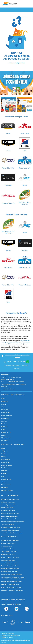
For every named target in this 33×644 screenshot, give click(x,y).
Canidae (4, 454)
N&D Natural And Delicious (25, 203)
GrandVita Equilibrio (7, 490)
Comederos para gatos (8, 560)
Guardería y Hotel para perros (10, 584)
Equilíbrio (8, 185)
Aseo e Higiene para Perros (9, 505)
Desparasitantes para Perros (10, 516)
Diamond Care (6, 413)
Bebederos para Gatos (8, 554)
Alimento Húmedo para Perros (10, 499)
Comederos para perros (8, 510)
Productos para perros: (10, 495)
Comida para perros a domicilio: (13, 395)
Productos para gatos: (10, 537)
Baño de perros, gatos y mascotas (11, 587)
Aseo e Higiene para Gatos (9, 552)
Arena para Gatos (7, 546)
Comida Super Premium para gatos (12, 574)
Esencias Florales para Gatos (10, 566)
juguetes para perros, (15, 343)
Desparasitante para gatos (9, 563)
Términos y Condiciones (8, 633)
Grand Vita (4, 441)
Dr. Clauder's (5, 418)
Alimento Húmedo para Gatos (10, 540)
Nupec (25, 185)
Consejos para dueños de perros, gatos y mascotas (16, 356)
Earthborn (4, 421)
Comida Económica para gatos (10, 569)
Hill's (25, 151)
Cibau (8, 134)
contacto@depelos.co (6, 640)
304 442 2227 (11, 362)
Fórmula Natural (6, 438)
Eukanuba (4, 427)
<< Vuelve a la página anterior (17, 63)
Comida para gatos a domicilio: (13, 444)
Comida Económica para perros (11, 527)
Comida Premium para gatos (10, 571)
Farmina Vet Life (25, 168)
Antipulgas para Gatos (8, 543)
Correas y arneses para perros (10, 513)
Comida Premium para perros (10, 530)
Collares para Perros (7, 508)
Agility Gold (5, 401)
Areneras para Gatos (7, 549)
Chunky (4, 404)
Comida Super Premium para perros (12, 533)
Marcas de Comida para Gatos (16, 215)
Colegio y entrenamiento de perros (11, 582)
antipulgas (5, 343)
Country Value (5, 410)
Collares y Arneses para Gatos (10, 557)
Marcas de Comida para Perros (16, 117)
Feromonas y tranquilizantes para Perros (13, 522)
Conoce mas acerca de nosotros (13, 600)
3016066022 (23, 362)
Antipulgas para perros (8, 502)
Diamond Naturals (8, 203)
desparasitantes (25, 341)
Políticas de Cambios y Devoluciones (11, 635)
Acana (3, 398)
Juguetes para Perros (8, 525)
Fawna (3, 435)
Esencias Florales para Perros (10, 519)
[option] (16, 83)
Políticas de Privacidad (8, 637)
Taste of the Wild (8, 168)
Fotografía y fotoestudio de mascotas (12, 590)
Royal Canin (25, 134)
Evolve (8, 151)
